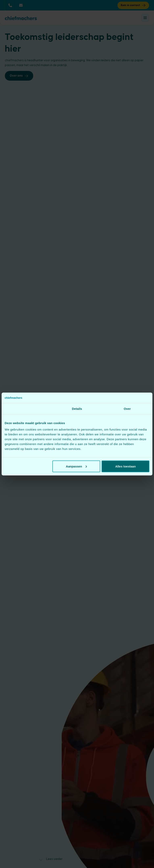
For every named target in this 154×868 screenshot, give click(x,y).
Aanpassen (76, 466)
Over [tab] (127, 409)
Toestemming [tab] (27, 409)
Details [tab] (77, 409)
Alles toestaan (126, 466)
